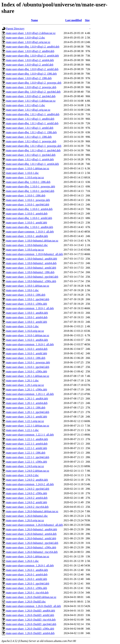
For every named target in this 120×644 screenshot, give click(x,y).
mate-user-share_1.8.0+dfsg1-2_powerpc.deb (31, 87)
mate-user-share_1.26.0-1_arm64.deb (27, 574)
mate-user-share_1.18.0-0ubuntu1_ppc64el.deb (32, 277)
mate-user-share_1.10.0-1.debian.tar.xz (28, 168)
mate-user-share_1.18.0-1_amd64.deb (27, 313)
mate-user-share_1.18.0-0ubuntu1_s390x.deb (31, 281)
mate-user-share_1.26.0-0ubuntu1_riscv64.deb (32, 552)
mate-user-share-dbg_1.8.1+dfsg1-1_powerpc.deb (34, 146)
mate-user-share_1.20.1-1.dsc (22, 380)
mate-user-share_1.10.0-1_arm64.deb (27, 214)
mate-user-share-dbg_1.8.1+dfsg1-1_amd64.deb (33, 114)
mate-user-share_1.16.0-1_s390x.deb (27, 371)
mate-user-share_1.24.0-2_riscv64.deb (27, 507)
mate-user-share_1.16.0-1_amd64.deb (27, 340)
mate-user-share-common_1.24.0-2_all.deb (30, 484)
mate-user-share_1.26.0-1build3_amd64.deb (31, 611)
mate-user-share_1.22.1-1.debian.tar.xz (28, 426)
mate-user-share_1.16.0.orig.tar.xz (25, 331)
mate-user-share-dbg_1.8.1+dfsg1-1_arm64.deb (32, 164)
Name (34, 20)
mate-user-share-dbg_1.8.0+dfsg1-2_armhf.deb (32, 69)
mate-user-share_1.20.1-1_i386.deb (26, 408)
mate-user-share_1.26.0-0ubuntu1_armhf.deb (31, 538)
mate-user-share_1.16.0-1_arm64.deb (27, 349)
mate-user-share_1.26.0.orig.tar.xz (25, 520)
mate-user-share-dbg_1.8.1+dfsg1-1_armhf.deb (32, 123)
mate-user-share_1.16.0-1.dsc (22, 326)
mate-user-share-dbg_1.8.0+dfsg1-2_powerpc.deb (34, 83)
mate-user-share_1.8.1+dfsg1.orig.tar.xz (28, 110)
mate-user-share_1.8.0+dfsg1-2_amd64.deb (30, 51)
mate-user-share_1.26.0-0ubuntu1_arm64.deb (31, 534)
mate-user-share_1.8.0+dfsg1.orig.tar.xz (28, 42)
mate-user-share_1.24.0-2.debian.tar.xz (28, 471)
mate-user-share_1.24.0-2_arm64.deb (27, 498)
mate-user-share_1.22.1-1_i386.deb (26, 453)
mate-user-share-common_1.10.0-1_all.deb (30, 232)
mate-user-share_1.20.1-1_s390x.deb (27, 390)
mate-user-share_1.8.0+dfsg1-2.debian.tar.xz (31, 33)
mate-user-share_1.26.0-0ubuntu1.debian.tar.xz (32, 511)
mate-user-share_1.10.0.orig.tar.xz (25, 177)
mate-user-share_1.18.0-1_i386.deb (26, 295)
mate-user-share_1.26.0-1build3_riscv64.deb (31, 620)
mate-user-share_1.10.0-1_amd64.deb (27, 236)
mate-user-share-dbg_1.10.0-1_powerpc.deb (31, 186)
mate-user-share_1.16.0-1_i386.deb (26, 358)
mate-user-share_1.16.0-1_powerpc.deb (28, 362)
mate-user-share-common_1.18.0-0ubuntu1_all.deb (34, 254)
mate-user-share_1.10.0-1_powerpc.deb (28, 200)
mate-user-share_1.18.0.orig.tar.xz (25, 250)
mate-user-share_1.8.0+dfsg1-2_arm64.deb (30, 60)
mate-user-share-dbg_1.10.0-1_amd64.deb (30, 227)
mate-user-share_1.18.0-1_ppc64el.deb (28, 299)
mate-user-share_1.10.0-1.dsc (22, 173)
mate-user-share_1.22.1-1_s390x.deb (27, 462)
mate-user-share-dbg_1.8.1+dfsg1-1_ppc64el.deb (33, 150)
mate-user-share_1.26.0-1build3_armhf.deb (30, 615)
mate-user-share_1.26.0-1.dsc (22, 561)
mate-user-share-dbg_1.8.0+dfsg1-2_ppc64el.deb (33, 92)
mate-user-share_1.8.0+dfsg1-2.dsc (26, 38)
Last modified (74, 20)
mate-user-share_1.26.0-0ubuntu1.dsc (27, 516)
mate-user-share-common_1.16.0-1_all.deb (30, 344)
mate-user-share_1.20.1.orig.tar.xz (25, 385)
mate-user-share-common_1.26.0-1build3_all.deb (33, 606)
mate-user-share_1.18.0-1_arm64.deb (27, 317)
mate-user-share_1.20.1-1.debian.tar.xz (28, 376)
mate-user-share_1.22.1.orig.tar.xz (25, 421)
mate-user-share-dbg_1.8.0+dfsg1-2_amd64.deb (33, 47)
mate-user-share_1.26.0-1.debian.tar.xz (28, 556)
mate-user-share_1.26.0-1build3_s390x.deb (30, 629)
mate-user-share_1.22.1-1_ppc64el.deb (28, 457)
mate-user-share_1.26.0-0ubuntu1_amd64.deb (32, 529)
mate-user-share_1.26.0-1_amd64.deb (27, 570)
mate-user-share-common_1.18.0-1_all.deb (30, 308)
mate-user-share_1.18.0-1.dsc (22, 290)
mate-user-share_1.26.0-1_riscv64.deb (27, 593)
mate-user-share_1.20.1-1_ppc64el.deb (28, 412)
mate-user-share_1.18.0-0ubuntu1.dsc (27, 245)
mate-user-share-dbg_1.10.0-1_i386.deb (28, 182)
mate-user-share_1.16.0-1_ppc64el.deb (28, 367)
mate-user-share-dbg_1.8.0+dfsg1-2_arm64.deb (32, 56)
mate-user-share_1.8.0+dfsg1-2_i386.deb (29, 78)
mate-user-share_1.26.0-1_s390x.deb (27, 588)
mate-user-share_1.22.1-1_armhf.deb (26, 448)
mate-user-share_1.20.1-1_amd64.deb (27, 399)
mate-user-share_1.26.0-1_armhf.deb (26, 579)
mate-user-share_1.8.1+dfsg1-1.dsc (26, 105)
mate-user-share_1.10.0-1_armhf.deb (26, 223)
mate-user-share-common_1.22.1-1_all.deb (30, 435)
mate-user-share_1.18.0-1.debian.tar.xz (28, 286)
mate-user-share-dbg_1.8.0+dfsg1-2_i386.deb (31, 74)
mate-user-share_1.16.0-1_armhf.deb (26, 353)
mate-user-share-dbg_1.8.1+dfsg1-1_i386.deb (31, 132)
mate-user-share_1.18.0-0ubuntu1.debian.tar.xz (32, 241)
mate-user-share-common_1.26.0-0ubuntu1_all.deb (34, 525)
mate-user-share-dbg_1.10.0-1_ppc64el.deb (30, 191)
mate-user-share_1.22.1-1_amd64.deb (27, 439)
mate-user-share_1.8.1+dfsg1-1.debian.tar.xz (31, 101)
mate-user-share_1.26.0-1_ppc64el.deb (28, 584)
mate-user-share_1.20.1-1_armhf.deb (26, 417)
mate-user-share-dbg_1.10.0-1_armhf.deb (29, 218)
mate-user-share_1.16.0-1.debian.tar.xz (28, 335)
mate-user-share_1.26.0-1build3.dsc (26, 602)
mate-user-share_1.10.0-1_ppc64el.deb (28, 205)
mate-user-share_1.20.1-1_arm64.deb (27, 403)
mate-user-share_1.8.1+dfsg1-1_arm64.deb (30, 159)
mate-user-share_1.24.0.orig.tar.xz (25, 466)
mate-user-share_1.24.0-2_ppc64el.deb (28, 489)
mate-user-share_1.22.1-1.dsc (22, 430)
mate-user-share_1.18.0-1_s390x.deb (27, 304)
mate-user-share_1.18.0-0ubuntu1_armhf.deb (31, 268)
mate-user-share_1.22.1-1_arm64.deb (27, 444)
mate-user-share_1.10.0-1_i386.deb (26, 195)
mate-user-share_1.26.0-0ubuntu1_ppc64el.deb (32, 543)
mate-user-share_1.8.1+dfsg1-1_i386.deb (29, 137)
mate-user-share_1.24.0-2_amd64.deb (27, 480)
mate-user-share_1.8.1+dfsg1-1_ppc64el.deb (31, 155)
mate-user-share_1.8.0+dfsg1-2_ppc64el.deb (31, 96)
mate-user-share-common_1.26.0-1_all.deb (30, 565)
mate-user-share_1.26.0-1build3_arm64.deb (30, 633)
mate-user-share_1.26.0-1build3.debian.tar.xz (31, 597)
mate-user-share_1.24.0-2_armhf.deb (26, 502)
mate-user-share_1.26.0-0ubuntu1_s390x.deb (31, 547)
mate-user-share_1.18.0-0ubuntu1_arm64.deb (31, 263)
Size (87, 20)
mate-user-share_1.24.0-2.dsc (22, 475)
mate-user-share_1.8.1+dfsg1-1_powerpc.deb (31, 141)
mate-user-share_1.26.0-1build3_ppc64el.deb (31, 624)
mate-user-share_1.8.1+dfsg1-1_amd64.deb (30, 119)
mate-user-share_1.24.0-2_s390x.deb (27, 493)
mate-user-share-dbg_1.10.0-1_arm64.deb (29, 209)
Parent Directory (15, 29)
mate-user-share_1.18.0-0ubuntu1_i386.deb (30, 272)
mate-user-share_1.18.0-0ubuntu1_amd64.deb (32, 259)
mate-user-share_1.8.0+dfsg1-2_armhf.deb (30, 65)
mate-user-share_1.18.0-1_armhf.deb (26, 322)
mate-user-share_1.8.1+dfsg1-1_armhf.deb (30, 128)
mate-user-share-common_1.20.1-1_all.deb (30, 394)
